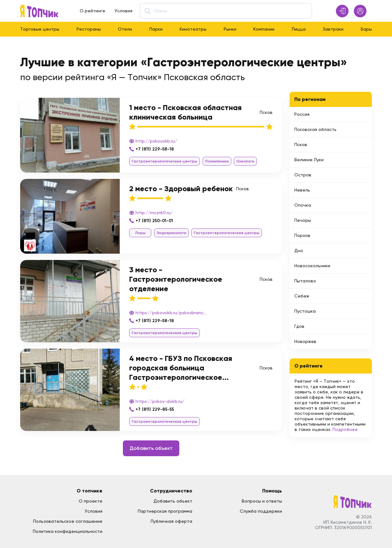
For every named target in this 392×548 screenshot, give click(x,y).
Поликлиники (217, 161)
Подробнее (345, 429)
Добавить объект (151, 448)
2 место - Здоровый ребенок (181, 189)
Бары (366, 29)
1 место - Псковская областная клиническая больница (185, 112)
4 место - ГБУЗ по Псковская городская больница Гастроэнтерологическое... (181, 368)
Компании (264, 29)
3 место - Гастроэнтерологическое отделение (176, 279)
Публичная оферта (171, 521)
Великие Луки (309, 160)
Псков (301, 144)
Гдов (299, 326)
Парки (156, 29)
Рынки (230, 29)
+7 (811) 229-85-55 (155, 409)
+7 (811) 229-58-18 (155, 149)
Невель (302, 190)
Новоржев (305, 341)
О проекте (91, 501)
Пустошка (305, 311)
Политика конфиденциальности (68, 531)
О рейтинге (92, 11)
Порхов (302, 235)
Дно (299, 250)
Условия (124, 11)
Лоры (140, 233)
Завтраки (333, 29)
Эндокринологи (171, 233)
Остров (303, 175)
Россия (302, 114)
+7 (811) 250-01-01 (154, 221)
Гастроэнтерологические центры (164, 161)
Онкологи (245, 161)
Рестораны (89, 29)
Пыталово (305, 281)
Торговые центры (40, 29)
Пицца (299, 29)
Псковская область (315, 129)
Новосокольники (312, 266)
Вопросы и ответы (262, 501)
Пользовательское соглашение (68, 521)
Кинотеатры (193, 29)
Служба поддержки (261, 511)
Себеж (302, 296)
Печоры (303, 220)
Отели (125, 29)
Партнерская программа (165, 511)
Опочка (303, 205)
